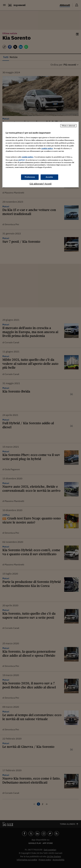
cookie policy (47, 148)
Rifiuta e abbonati (68, 126)
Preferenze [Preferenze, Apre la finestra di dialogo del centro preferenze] (30, 177)
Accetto (49, 177)
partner (22, 160)
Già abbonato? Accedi (40, 184)
